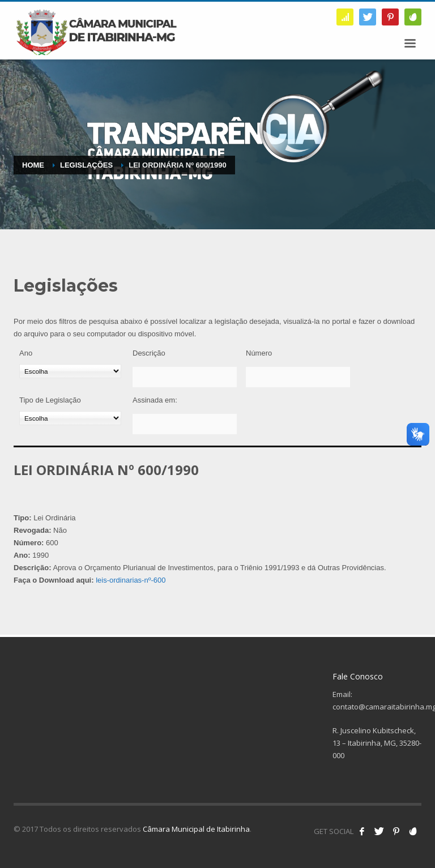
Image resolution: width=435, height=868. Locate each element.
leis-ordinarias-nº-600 (131, 580)
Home (33, 165)
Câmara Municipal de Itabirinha (196, 829)
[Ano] (70, 371)
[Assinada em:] (185, 424)
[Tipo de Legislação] (70, 418)
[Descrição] (185, 377)
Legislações (86, 165)
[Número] (298, 377)
